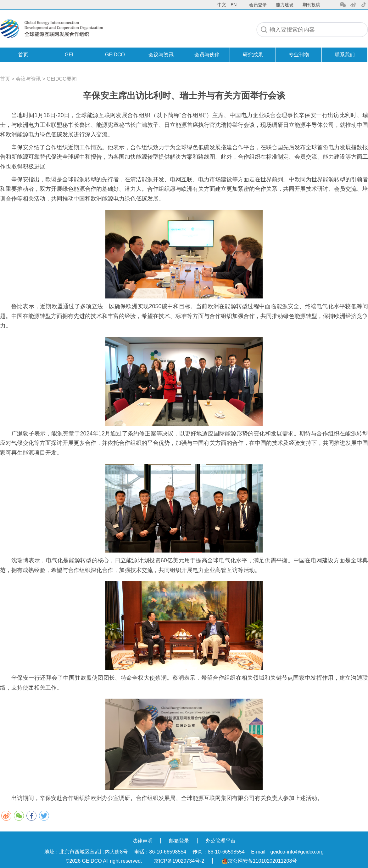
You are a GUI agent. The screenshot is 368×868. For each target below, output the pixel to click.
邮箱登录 (179, 841)
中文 (222, 5)
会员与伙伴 (207, 55)
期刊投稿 (311, 5)
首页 (23, 55)
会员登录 (258, 5)
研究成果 (253, 55)
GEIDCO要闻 (62, 79)
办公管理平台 (220, 841)
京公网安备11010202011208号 (260, 861)
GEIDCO (115, 55)
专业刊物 (299, 55)
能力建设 (285, 5)
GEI (69, 55)
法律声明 (142, 841)
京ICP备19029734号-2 (179, 861)
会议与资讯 (161, 55)
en (234, 5)
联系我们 (345, 55)
